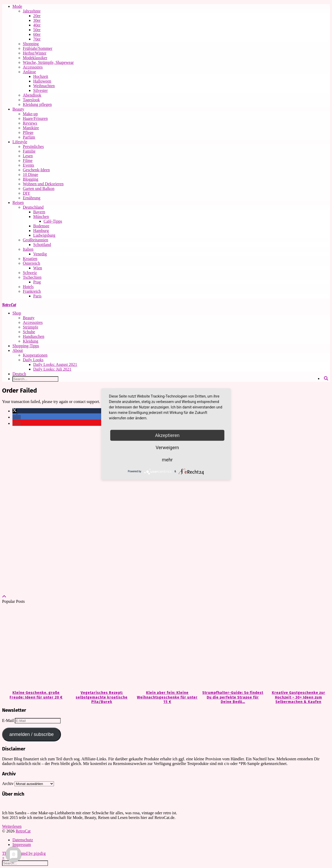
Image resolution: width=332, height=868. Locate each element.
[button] (15, 411)
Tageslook (31, 100)
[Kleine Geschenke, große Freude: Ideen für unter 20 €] (35, 647)
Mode (17, 6)
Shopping (31, 44)
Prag (37, 282)
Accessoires (33, 67)
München (41, 217)
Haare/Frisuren (35, 118)
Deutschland (33, 207)
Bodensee (41, 226)
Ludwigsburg (44, 235)
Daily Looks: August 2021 (55, 364)
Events (29, 165)
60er (37, 34)
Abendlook (32, 95)
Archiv (8, 784)
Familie (29, 151)
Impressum (22, 845)
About (18, 350)
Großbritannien (36, 240)
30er (37, 20)
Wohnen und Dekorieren (43, 184)
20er (37, 16)
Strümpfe (31, 327)
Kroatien (30, 259)
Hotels (28, 287)
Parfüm (29, 137)
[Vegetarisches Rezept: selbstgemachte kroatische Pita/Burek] (101, 647)
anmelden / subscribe (32, 734)
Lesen (28, 156)
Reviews (30, 123)
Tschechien (32, 277)
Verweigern (167, 447)
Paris (37, 296)
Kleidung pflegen (37, 104)
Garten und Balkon (39, 189)
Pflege (28, 132)
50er (37, 30)
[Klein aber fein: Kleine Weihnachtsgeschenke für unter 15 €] (166, 647)
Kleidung (31, 341)
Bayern (39, 212)
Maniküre (31, 128)
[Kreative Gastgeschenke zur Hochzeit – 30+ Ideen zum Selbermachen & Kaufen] (297, 647)
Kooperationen (35, 355)
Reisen (18, 203)
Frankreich (32, 291)
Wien (38, 268)
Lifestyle (20, 142)
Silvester (40, 90)
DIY (26, 193)
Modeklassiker (35, 58)
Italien (28, 249)
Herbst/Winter (35, 53)
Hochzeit (41, 76)
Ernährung (32, 198)
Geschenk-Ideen (36, 170)
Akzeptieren (167, 435)
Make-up (30, 114)
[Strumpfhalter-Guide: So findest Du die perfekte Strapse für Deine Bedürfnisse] (231, 647)
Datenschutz (23, 840)
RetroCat (9, 305)
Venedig (40, 254)
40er (37, 25)
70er (37, 39)
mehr (167, 459)
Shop (17, 313)
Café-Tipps (53, 221)
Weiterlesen (12, 826)
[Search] (326, 379)
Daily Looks (33, 360)
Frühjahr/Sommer (38, 48)
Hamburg (41, 231)
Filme (28, 160)
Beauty (18, 109)
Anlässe (29, 72)
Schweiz (30, 273)
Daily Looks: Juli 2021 (52, 369)
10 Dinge (30, 175)
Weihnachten (44, 86)
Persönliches (33, 146)
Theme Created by (24, 853)
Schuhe (29, 332)
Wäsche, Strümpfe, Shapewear (48, 62)
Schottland (42, 245)
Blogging (31, 179)
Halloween (42, 81)
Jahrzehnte (32, 11)
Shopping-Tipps (26, 346)
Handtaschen (34, 336)
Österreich (32, 263)
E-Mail (8, 720)
